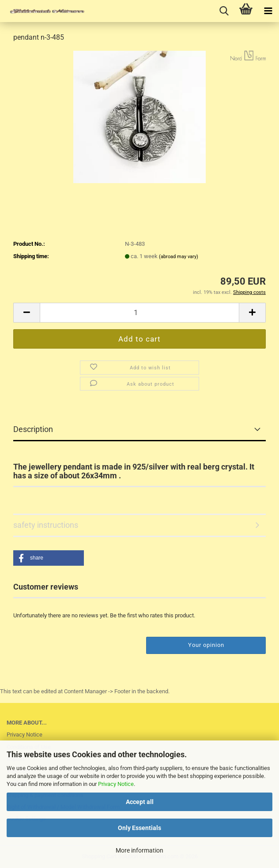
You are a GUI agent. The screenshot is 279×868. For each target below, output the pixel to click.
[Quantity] (139, 313)
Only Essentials (139, 828)
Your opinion (206, 645)
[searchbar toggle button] (224, 11)
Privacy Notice (116, 784)
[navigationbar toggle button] (268, 11)
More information (139, 850)
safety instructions (46, 525)
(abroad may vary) (179, 257)
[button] (26, 313)
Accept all (140, 802)
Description (33, 429)
